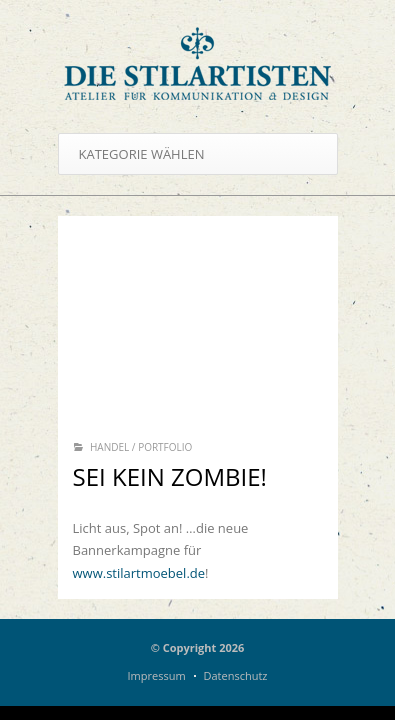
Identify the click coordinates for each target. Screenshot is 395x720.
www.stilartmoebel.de (139, 573)
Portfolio (165, 447)
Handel (109, 447)
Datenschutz (235, 675)
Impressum (157, 675)
